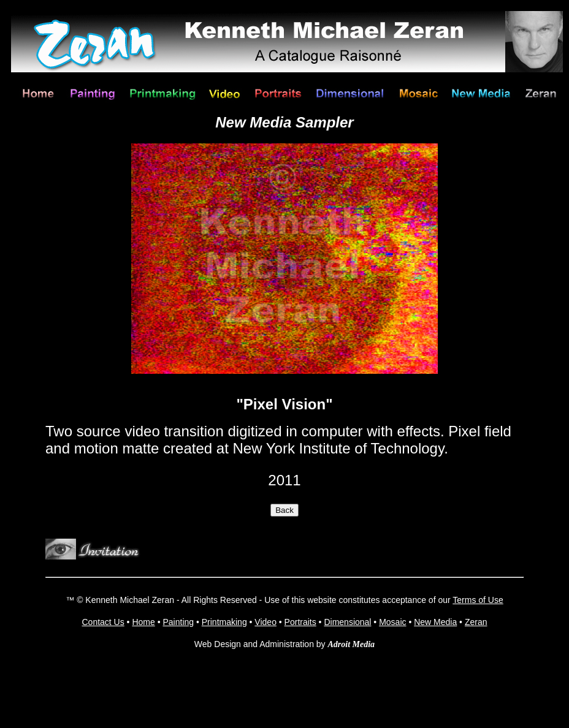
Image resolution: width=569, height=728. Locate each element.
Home (143, 622)
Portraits (300, 622)
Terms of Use (478, 600)
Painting (178, 622)
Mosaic (392, 622)
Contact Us (103, 622)
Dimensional (347, 622)
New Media (435, 622)
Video (265, 622)
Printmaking (224, 622)
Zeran (476, 622)
